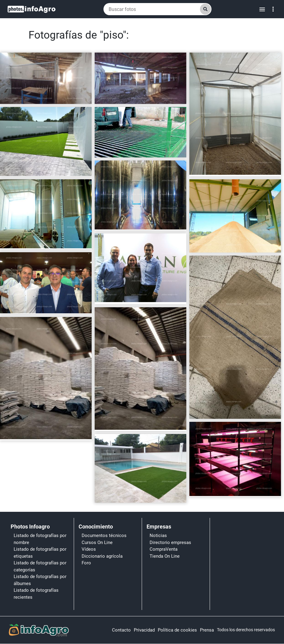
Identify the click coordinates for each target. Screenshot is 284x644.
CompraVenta (164, 549)
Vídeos (89, 549)
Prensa (207, 630)
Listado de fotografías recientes (36, 594)
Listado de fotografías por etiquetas (40, 553)
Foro (86, 563)
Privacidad (144, 630)
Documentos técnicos (104, 536)
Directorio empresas (170, 542)
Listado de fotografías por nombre (40, 539)
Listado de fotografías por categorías (40, 566)
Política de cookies (177, 630)
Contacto (121, 630)
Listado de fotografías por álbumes (40, 580)
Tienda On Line (165, 556)
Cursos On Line (97, 542)
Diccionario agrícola (102, 556)
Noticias (158, 536)
